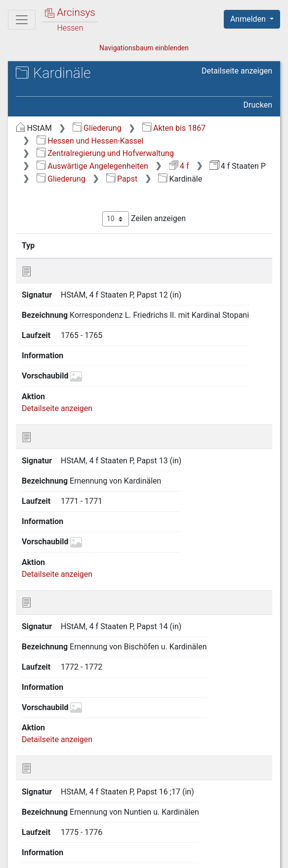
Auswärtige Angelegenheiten (92, 166)
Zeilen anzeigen (144, 219)
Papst (122, 179)
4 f (179, 166)
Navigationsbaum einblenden (144, 48)
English (23, 827)
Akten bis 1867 (174, 128)
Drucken (258, 105)
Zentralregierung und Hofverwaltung (105, 153)
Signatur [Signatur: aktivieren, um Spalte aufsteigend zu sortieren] (74, 245)
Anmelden (249, 19)
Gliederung (97, 128)
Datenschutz (131, 846)
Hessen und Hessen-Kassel (90, 141)
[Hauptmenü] (22, 20)
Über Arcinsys (57, 846)
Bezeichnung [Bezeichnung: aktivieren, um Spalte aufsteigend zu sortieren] (154, 245)
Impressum (53, 856)
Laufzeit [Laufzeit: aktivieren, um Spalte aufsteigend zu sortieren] (239, 245)
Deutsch (60, 827)
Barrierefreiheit (206, 846)
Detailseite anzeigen (237, 71)
